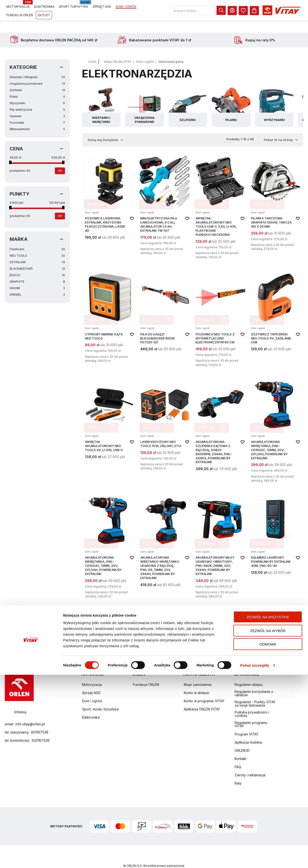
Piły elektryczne (37, 98)
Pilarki (37, 85)
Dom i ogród (145, 50)
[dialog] (265, 10)
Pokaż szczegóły (255, 858)
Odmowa (268, 837)
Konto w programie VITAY (204, 689)
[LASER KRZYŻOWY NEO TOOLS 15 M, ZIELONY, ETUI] (165, 419)
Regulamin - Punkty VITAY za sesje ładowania (255, 692)
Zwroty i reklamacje (250, 763)
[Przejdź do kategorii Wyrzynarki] (278, 95)
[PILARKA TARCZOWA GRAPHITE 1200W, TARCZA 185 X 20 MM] (276, 196)
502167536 (41, 728)
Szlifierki (37, 78)
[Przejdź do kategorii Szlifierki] (190, 95)
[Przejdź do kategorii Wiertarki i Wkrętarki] (102, 95)
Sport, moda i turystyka (100, 697)
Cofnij (92, 50)
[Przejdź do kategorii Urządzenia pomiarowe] (146, 95)
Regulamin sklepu (249, 673)
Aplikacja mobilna (248, 730)
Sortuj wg (95, 128)
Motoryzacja (92, 673)
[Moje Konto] (276, 11)
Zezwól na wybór (268, 824)
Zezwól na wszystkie (268, 810)
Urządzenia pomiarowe (37, 72)
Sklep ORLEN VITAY (118, 50)
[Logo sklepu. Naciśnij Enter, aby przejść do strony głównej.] (27, 10)
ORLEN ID (242, 738)
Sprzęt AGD (91, 681)
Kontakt (241, 747)
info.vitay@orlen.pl (30, 712)
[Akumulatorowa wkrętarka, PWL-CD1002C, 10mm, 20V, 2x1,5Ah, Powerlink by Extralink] (276, 419)
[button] (242, 10)
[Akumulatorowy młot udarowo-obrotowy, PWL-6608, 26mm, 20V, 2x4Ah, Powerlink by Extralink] (220, 535)
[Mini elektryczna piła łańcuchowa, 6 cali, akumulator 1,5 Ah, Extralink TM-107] (165, 196)
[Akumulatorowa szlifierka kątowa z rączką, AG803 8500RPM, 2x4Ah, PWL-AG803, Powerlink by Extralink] (220, 419)
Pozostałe (37, 111)
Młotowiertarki (37, 117)
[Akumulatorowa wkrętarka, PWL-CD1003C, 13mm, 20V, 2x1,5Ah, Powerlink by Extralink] (109, 535)
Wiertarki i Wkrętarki (37, 65)
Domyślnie (111, 128)
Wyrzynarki (37, 91)
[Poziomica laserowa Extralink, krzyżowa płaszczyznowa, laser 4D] (109, 196)
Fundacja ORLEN (146, 673)
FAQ (238, 755)
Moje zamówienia (198, 673)
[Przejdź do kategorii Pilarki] (234, 95)
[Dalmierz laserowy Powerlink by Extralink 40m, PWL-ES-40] (276, 535)
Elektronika (91, 705)
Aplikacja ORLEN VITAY (202, 697)
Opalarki (37, 104)
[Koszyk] (299, 11)
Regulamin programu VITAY (251, 712)
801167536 (40, 720)
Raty (238, 771)
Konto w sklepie (196, 681)
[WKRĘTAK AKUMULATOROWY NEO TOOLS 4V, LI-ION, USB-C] (109, 419)
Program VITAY (247, 722)
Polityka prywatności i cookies (252, 702)
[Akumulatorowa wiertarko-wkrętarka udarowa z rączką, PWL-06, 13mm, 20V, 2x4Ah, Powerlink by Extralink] (165, 535)
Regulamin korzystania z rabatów (254, 681)
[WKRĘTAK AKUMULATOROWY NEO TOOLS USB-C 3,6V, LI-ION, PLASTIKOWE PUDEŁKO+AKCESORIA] (220, 196)
